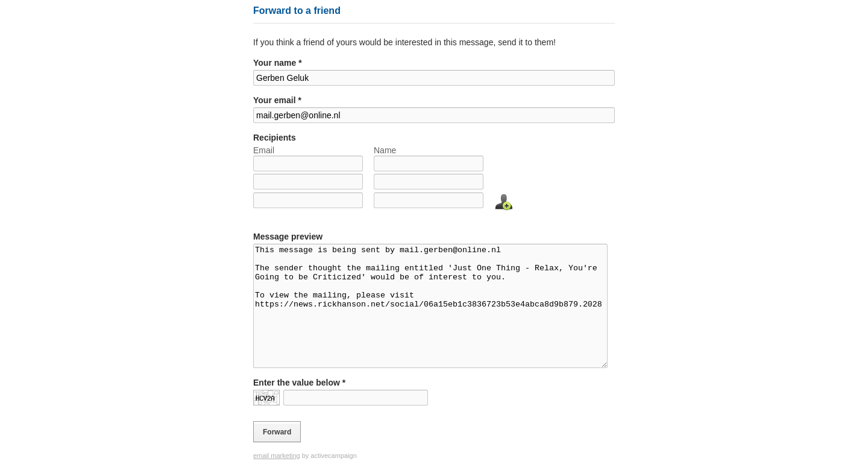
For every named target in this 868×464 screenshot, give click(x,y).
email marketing (277, 456)
